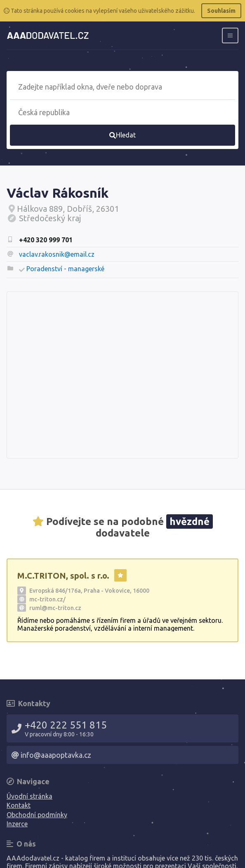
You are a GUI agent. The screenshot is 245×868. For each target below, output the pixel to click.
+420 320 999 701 (46, 240)
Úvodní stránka (29, 796)
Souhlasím (221, 11)
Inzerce (17, 824)
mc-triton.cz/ (47, 599)
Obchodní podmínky (37, 815)
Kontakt (19, 805)
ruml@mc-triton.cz (55, 608)
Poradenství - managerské (65, 269)
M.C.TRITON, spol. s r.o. (63, 576)
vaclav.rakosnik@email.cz (57, 254)
